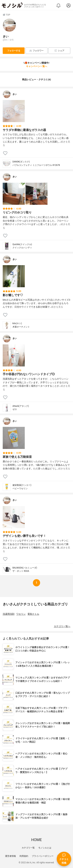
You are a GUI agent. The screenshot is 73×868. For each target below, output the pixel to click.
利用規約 (24, 856)
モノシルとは (45, 848)
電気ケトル (33, 614)
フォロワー (36, 51)
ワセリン (21, 614)
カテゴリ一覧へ (62, 626)
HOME (36, 840)
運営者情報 (10, 856)
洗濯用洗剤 (9, 614)
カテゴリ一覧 (28, 848)
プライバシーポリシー (43, 856)
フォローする (14, 51)
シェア (59, 51)
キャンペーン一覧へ (37, 66)
